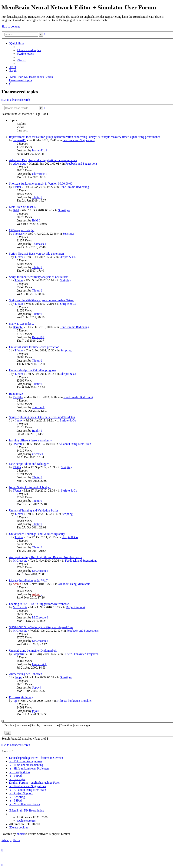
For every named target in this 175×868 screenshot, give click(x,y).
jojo (15, 701)
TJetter (17, 187)
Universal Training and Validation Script (33, 510)
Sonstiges (64, 210)
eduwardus (19, 164)
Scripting (66, 280)
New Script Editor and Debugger (29, 464)
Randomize (16, 394)
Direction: (76, 725)
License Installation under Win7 (28, 581)
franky (19, 420)
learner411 (19, 140)
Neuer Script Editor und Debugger (30, 487)
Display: (18, 725)
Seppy (18, 677)
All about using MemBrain (75, 444)
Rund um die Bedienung (74, 187)
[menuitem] (29, 50)
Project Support (76, 607)
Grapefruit (19, 654)
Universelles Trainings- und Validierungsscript (37, 534)
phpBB (21, 834)
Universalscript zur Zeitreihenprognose (33, 370)
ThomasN (19, 234)
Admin (17, 584)
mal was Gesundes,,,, (22, 324)
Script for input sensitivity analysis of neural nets (39, 277)
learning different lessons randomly (30, 440)
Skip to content (11, 26)
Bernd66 (18, 327)
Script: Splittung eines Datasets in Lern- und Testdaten (42, 417)
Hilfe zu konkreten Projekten (81, 654)
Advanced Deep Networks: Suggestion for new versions (43, 160)
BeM (16, 210)
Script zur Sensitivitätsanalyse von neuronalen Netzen (42, 300)
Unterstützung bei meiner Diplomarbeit (33, 651)
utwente (18, 444)
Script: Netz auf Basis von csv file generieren (36, 254)
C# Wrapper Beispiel (22, 230)
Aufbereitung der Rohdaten (26, 674)
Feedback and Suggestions (79, 140)
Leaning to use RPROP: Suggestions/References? (39, 604)
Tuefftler (18, 397)
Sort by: (45, 725)
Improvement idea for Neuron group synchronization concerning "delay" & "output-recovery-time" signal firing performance (85, 137)
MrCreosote (20, 561)
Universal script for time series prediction (34, 347)
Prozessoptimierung (21, 697)
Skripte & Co (67, 257)
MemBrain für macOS (23, 207)
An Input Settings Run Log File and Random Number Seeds (45, 557)
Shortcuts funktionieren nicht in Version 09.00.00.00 (41, 184)
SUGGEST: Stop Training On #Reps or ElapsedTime (41, 627)
